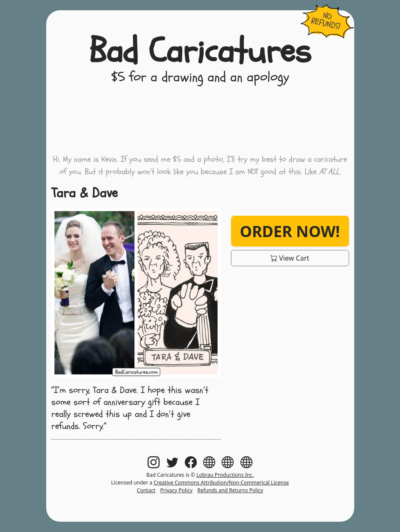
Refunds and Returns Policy (230, 490)
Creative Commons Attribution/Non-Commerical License (221, 483)
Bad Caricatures (200, 51)
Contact (146, 490)
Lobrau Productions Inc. (225, 475)
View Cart (290, 258)
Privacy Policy (176, 490)
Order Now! (290, 231)
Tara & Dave (84, 193)
